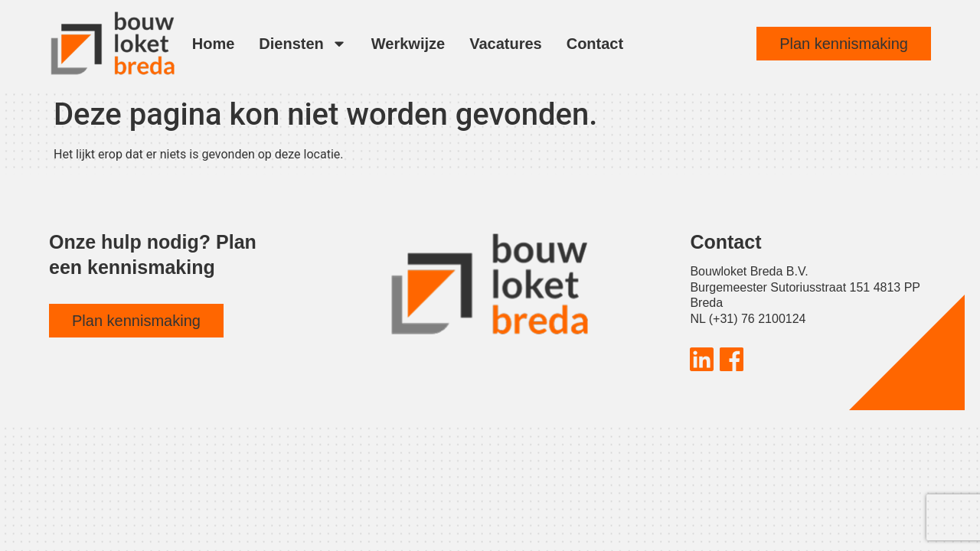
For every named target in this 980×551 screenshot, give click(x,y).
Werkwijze (408, 44)
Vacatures (506, 44)
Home (214, 44)
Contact (595, 44)
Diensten (302, 44)
